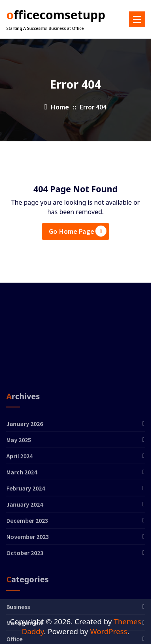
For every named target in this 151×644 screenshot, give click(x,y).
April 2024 (20, 510)
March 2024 (22, 526)
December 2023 (27, 575)
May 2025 (19, 494)
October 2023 (25, 607)
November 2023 (28, 591)
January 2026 (25, 478)
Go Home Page (78, 231)
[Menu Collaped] (137, 19)
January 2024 (25, 559)
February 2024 (26, 542)
